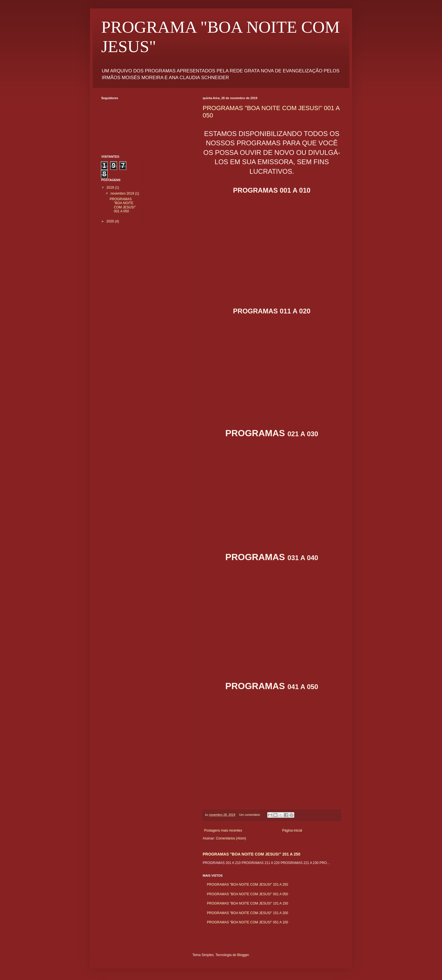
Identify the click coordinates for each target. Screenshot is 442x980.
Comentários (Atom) (231, 838)
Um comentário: (250, 815)
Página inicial (292, 830)
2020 (111, 221)
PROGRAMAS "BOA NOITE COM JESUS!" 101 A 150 (247, 903)
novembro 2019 (123, 193)
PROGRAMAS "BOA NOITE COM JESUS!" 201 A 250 (251, 854)
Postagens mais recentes (223, 830)
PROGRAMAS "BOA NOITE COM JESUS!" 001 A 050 (247, 894)
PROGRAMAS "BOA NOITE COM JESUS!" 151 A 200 (247, 913)
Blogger (243, 955)
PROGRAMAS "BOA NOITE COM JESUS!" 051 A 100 (247, 922)
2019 (111, 188)
